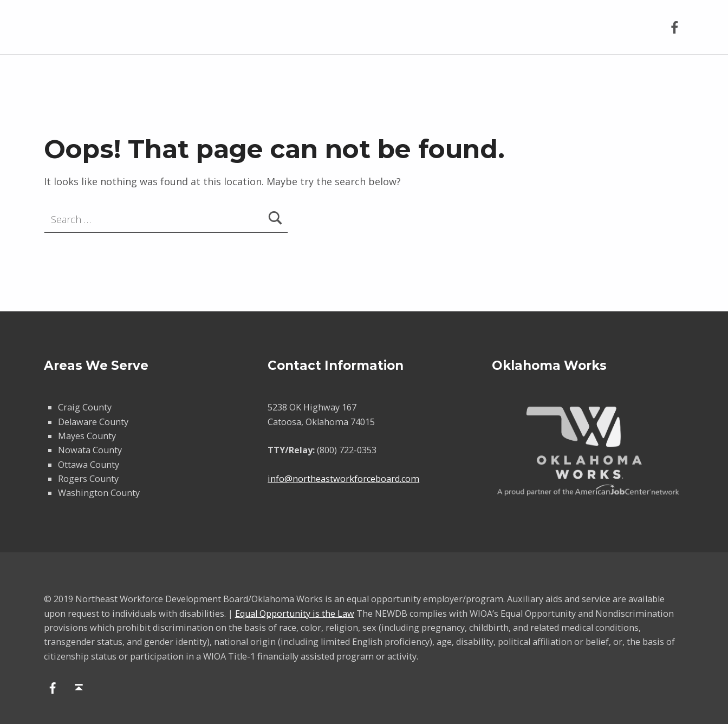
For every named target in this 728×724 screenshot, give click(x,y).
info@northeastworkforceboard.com (343, 479)
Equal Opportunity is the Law (295, 614)
